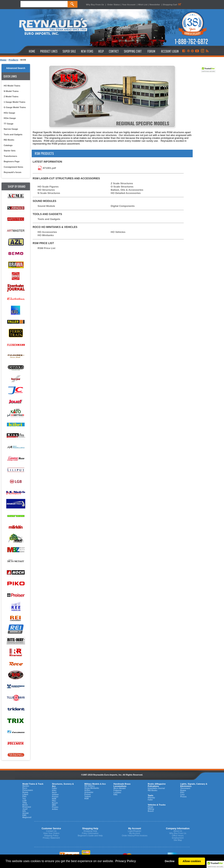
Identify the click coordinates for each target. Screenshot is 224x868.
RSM (54, 799)
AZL (24, 811)
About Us (178, 831)
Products (13, 60)
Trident (87, 796)
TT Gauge (9, 124)
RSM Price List (46, 248)
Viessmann (185, 788)
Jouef (25, 809)
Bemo (25, 805)
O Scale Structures (122, 187)
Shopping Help (90, 831)
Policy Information (90, 833)
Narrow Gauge (11, 129)
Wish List (143, 5)
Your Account (129, 5)
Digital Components (123, 206)
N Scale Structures (49, 193)
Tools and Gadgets (13, 134)
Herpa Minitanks (92, 788)
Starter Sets (10, 151)
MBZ (54, 805)
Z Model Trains (11, 96)
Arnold (25, 813)
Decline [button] (170, 861)
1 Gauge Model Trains (15, 102)
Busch (55, 803)
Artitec (55, 809)
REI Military (89, 786)
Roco (25, 788)
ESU (182, 793)
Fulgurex (118, 790)
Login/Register (134, 831)
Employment (178, 838)
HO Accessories (47, 232)
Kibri (54, 790)
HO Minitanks (46, 235)
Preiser (55, 797)
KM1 (24, 815)
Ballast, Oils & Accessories (127, 190)
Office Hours (178, 836)
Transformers (10, 156)
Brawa (25, 792)
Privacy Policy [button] (126, 861)
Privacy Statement (51, 838)
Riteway (151, 798)
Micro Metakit (120, 788)
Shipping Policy (51, 836)
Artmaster (89, 792)
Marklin (26, 786)
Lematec (117, 793)
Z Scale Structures (122, 183)
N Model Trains (11, 91)
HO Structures (46, 190)
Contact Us (51, 831)
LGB (24, 801)
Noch (54, 793)
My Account (134, 833)
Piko (24, 796)
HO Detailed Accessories (126, 193)
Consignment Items (13, 167)
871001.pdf (49, 168)
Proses (55, 807)
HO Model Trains (12, 86)
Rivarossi (27, 807)
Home (3, 60)
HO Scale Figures (48, 187)
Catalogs (8, 145)
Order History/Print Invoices (135, 836)
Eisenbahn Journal (156, 788)
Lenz (182, 795)
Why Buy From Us (95, 5)
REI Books (9, 140)
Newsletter (155, 5)
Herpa (150, 807)
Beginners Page (12, 161)
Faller (55, 788)
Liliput (25, 794)
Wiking (151, 809)
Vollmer (55, 795)
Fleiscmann (28, 790)
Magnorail (27, 817)
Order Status (114, 5)
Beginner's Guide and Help (90, 836)
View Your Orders (51, 833)
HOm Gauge (10, 118)
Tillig (25, 803)
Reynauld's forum (13, 172)
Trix (24, 799)
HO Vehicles (118, 232)
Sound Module (46, 206)
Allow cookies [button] (192, 861)
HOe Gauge (9, 113)
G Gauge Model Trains (15, 107)
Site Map (178, 840)
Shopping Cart (173, 5)
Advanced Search (16, 68)
